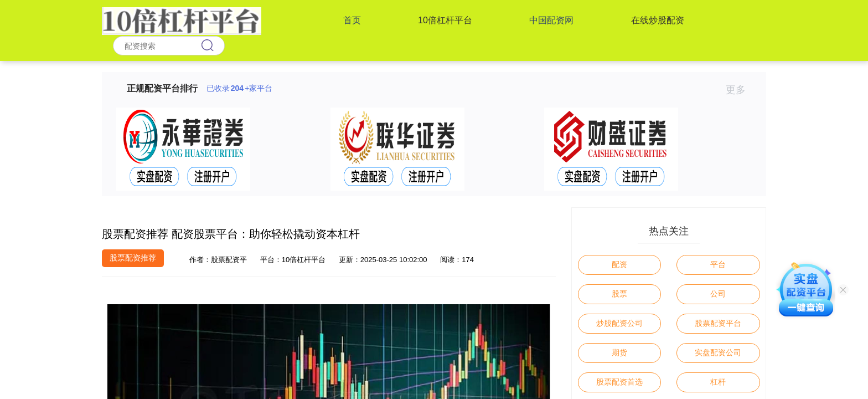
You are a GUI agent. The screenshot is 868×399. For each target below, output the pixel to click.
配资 (619, 264)
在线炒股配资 (658, 20)
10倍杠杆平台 (445, 20)
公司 (718, 294)
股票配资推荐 (133, 258)
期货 (619, 352)
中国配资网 (551, 20)
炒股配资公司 (619, 323)
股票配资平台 (718, 323)
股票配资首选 (619, 382)
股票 (619, 294)
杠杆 (718, 382)
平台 (718, 264)
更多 (740, 90)
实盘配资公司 (718, 352)
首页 (352, 20)
